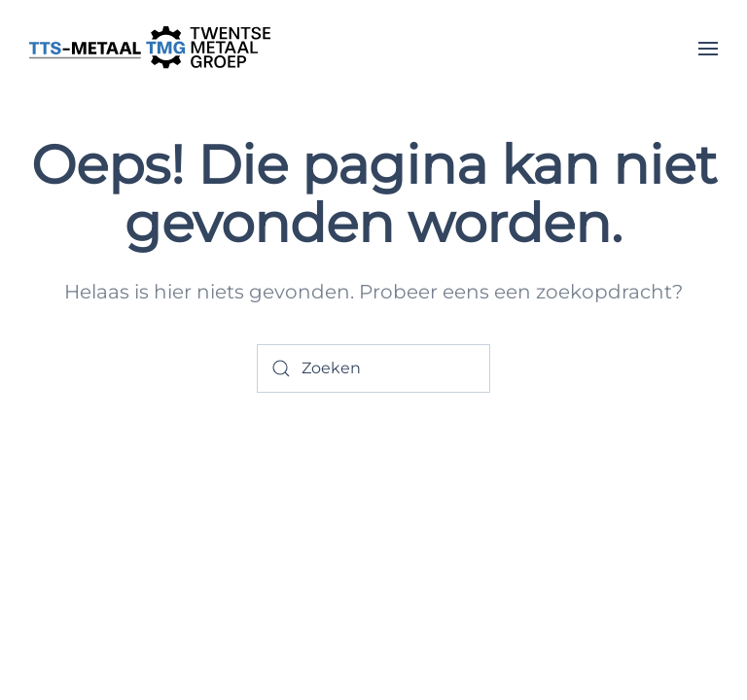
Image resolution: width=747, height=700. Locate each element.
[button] (708, 49)
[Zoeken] (373, 368)
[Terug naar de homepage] (151, 49)
